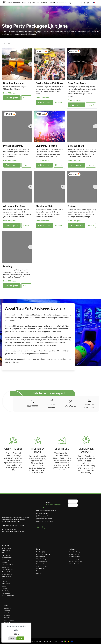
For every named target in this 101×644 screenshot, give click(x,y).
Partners (55, 641)
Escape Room (6, 567)
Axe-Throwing (6, 555)
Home (4, 43)
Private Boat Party (41, 559)
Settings (16, 634)
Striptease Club (41, 568)
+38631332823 (32, 403)
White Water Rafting (8, 572)
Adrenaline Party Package (75, 561)
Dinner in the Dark (9, 620)
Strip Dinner (7, 615)
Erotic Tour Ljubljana (7, 565)
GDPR (41, 641)
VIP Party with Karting (74, 557)
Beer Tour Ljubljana (41, 552)
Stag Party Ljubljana (18, 526)
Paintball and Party (74, 554)
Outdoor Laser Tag (7, 574)
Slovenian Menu (8, 608)
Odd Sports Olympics (8, 569)
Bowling (38, 573)
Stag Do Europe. (11, 530)
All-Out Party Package (75, 552)
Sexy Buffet (7, 622)
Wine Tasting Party (7, 558)
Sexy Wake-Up (40, 564)
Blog (69, 3)
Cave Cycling (6, 591)
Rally (3, 553)
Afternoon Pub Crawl (42, 566)
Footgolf (4, 581)
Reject (12, 638)
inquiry (44, 359)
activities (5, 545)
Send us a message (51, 403)
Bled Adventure (6, 579)
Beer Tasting (5, 560)
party (38, 549)
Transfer (44, 3)
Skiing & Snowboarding (8, 596)
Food (24, 3)
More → (26, 98)
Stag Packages (34, 3)
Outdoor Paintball (7, 548)
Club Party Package (41, 561)
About (51, 3)
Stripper (38, 571)
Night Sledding (6, 593)
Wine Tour (5, 562)
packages (72, 549)
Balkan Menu (7, 613)
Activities (17, 3)
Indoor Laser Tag (6, 577)
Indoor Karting (6, 551)
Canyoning (5, 588)
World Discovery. (20, 531)
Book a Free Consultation (89, 403)
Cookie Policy (48, 641)
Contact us (62, 3)
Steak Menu (7, 611)
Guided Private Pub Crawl (43, 554)
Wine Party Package (74, 559)
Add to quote (12, 98)
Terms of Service (33, 641)
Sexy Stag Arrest (41, 557)
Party (10, 3)
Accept (20, 638)
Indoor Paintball (6, 584)
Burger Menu (7, 618)
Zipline (4, 586)
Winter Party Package (74, 564)
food (6, 605)
